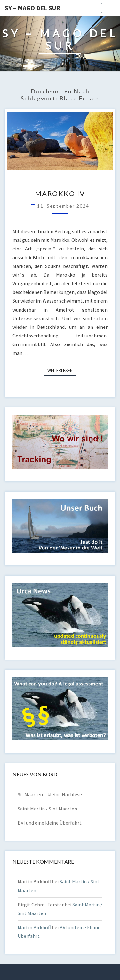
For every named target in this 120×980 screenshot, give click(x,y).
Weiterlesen (62, 370)
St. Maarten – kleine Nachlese (50, 794)
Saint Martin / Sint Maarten (47, 809)
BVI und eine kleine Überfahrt (50, 823)
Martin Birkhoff (34, 927)
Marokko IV (60, 193)
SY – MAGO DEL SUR (32, 8)
